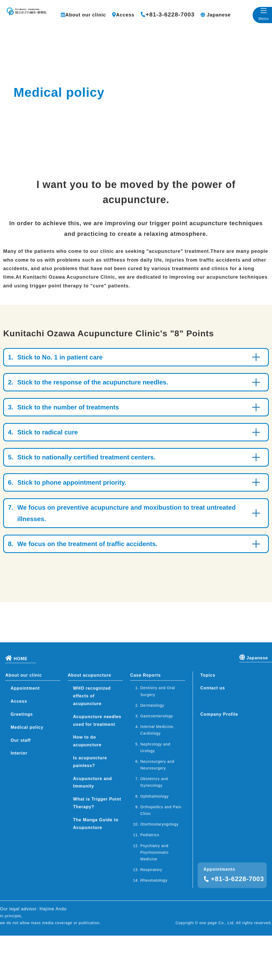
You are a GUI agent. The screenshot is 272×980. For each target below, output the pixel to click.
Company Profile (219, 759)
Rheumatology (154, 925)
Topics (208, 720)
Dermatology (152, 750)
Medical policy (27, 772)
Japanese (219, 15)
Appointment (25, 733)
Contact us (213, 733)
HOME (16, 702)
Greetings (22, 759)
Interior (19, 798)
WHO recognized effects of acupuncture (92, 741)
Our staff (21, 785)
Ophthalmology (154, 841)
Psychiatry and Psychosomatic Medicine (154, 897)
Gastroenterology (157, 761)
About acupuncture (90, 720)
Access (125, 15)
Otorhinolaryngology (159, 869)
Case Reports (145, 720)
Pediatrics (150, 880)
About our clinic (86, 15)
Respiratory (151, 914)
